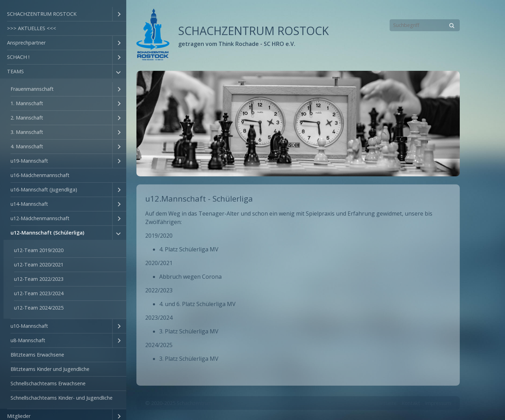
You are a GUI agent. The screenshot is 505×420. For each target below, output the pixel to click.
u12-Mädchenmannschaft (40, 218)
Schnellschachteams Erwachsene (48, 383)
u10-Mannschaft (29, 326)
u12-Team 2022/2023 (39, 279)
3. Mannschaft (27, 132)
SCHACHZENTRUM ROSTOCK (42, 14)
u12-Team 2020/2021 (39, 265)
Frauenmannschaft (32, 89)
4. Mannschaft (27, 146)
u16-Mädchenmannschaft (40, 175)
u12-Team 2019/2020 (39, 250)
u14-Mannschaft (29, 204)
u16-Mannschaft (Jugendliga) (44, 189)
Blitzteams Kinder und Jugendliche (50, 369)
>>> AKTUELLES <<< (32, 28)
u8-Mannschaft (28, 340)
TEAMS (15, 71)
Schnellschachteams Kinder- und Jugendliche (62, 398)
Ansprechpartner (26, 43)
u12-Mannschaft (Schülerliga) (47, 233)
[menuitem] (63, 14)
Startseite (385, 403)
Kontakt (411, 403)
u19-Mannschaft (29, 161)
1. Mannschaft (27, 103)
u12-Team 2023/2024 (39, 293)
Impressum (438, 403)
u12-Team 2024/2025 (39, 308)
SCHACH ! (18, 57)
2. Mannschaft (27, 118)
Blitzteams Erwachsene (37, 355)
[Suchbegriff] (425, 25)
